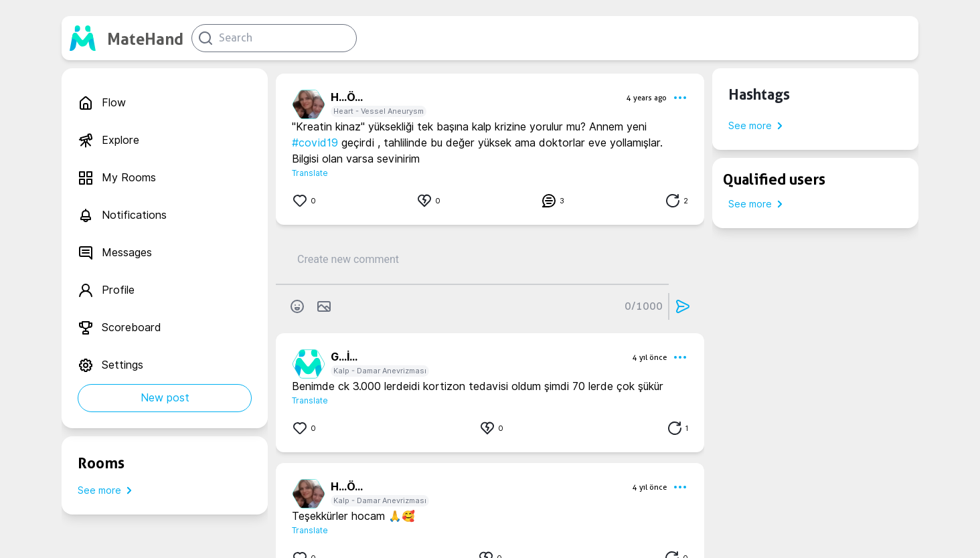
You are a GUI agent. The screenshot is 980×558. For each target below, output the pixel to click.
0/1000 (644, 306)
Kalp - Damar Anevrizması (380, 371)
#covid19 (315, 143)
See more (107, 490)
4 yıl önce (650, 357)
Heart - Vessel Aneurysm (379, 111)
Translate (310, 173)
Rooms (101, 463)
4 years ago (647, 98)
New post (165, 398)
